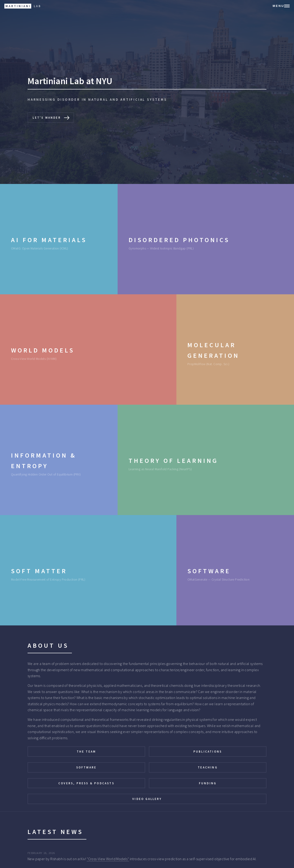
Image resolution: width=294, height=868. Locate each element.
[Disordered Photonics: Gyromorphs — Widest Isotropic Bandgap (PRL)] (206, 239)
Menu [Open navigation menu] (278, 6)
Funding (208, 783)
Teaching (208, 767)
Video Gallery (147, 799)
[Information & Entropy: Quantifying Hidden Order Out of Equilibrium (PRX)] (59, 460)
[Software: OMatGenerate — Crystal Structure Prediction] (235, 570)
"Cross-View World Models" (108, 859)
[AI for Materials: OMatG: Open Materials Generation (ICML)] (59, 239)
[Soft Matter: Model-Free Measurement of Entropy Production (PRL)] (88, 570)
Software (86, 767)
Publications (208, 751)
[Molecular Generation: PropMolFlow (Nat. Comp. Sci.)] (235, 349)
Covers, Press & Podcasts (86, 783)
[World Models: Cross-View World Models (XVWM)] (88, 349)
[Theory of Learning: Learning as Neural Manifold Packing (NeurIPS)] (206, 460)
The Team (86, 751)
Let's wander (47, 117)
